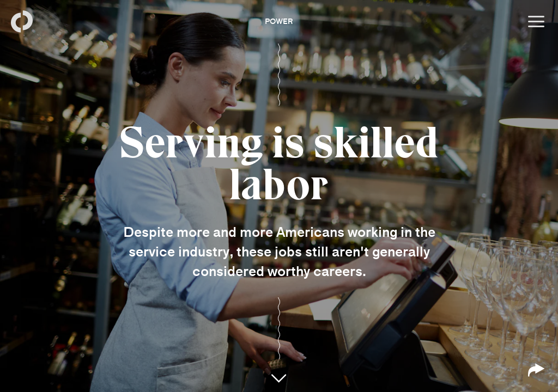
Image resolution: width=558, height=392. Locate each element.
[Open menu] (536, 22)
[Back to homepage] (22, 22)
